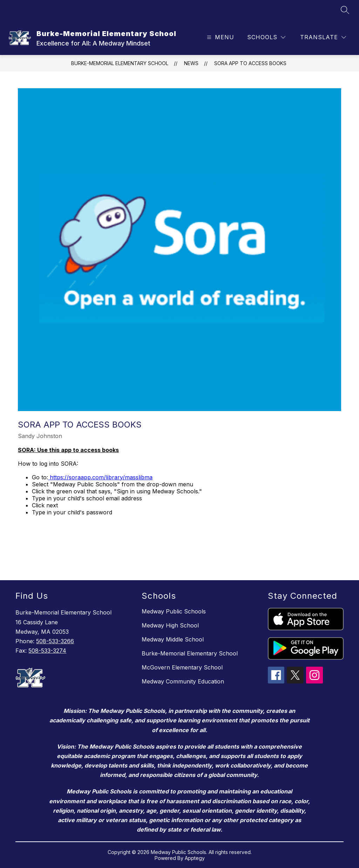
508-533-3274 (47, 651)
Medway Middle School (173, 639)
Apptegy (195, 858)
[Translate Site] (323, 37)
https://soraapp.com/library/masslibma (100, 477)
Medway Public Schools (174, 611)
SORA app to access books (250, 63)
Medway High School (170, 625)
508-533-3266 (55, 641)
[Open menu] (220, 37)
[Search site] (345, 10)
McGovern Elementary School (182, 667)
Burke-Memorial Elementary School (120, 63)
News (191, 63)
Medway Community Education (183, 681)
